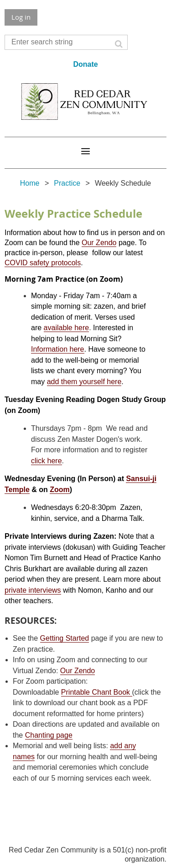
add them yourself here (84, 382)
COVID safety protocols (43, 263)
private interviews (33, 590)
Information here (58, 349)
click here (47, 461)
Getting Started (65, 638)
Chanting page (49, 735)
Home (30, 183)
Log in (21, 17)
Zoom (60, 490)
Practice (67, 183)
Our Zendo (99, 243)
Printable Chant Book (97, 692)
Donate (85, 64)
